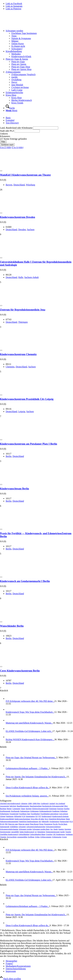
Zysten (65, 837)
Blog (66, 806)
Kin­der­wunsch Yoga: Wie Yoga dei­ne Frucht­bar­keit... (30, 712)
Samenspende (5, 827)
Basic (8, 118)
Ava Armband (60, 803)
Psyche (55, 824)
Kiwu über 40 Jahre (38, 819)
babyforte (13, 806)
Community (16, 809)
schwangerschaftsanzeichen (36, 827)
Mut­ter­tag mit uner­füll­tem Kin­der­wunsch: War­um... (29, 723)
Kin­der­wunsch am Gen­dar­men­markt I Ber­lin (25, 581)
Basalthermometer (23, 806)
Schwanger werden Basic (41, 829)
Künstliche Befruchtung (57, 819)
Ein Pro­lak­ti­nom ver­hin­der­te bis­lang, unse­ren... (27, 796)
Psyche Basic (63, 824)
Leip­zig (22, 411)
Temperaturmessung (53, 832)
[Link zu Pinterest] (13, 9)
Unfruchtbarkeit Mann (38, 834)
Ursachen (49, 834)
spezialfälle (15, 832)
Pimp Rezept (34, 824)
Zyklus (37, 837)
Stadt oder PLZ (7, 131)
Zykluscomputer (46, 837)
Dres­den (22, 230)
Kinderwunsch (47, 816)
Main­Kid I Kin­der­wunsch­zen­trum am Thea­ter (25, 175)
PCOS (2, 824)
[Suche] (10, 108)
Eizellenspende (5, 811)
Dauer (23, 809)
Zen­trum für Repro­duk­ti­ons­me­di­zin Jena (23, 310)
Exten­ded (10, 120)
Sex (52, 829)
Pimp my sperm (24, 824)
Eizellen (67, 809)
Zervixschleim (12, 837)
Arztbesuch (45, 803)
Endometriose (25, 811)
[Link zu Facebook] (14, 4)
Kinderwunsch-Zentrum (60, 816)
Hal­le (21, 277)
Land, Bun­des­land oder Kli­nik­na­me (16, 128)
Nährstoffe (45, 822)
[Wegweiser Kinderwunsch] (21, 26)
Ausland (52, 803)
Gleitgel (3, 816)
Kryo (47, 819)
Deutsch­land (19, 185)
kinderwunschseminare (22, 819)
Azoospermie (5, 806)
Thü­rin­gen (23, 322)
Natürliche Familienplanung (29, 822)
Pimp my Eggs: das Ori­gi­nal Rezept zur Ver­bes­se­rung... (31, 757)
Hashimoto (10, 816)
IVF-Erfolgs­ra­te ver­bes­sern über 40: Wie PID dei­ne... (30, 701)
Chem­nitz (10, 367)
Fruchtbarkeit (35, 814)
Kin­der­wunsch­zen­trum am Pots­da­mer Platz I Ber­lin (29, 444)
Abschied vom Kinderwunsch (10, 803)
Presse (41, 824)
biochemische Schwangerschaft (53, 806)
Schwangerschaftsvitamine (9, 829)
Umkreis (4, 134)
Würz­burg (31, 185)
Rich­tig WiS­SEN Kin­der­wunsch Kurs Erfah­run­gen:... (30, 739)
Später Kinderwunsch (27, 832)
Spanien (61, 829)
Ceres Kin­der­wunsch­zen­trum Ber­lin (20, 671)
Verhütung (69, 834)
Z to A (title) (18, 147)
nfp (40, 822)
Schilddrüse (14, 827)
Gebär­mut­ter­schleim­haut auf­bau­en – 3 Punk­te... (27, 768)
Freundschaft (14, 814)
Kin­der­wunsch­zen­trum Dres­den (18, 217)
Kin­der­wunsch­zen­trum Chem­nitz (18, 354)
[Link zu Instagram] (14, 6)
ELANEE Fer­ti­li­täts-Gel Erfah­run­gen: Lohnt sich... (29, 731)
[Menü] (11, 111)
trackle (63, 832)
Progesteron (48, 824)
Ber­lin (9, 456)
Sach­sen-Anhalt (32, 277)
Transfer (68, 832)
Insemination (30, 816)
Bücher (9, 809)
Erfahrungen (35, 811)
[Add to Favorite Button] (1, 171)
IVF (40, 816)
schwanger (22, 827)
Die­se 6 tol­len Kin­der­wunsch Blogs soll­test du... (28, 788)
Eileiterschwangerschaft (40, 809)
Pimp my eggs (13, 824)
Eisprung (60, 809)
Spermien (68, 829)
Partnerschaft (64, 822)
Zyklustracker (57, 837)
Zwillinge (31, 837)
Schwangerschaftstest (53, 827)
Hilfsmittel (18, 816)
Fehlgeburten (4, 814)
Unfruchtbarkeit (24, 834)
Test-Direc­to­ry (12, 123)
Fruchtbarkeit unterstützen (50, 814)
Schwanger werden (25, 829)
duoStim (29, 809)
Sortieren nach (7, 145)
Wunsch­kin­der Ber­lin (12, 626)
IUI (37, 816)
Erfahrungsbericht (46, 811)
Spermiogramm (5, 832)
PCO (71, 822)
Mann (68, 819)
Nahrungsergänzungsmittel (9, 822)
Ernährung (56, 811)
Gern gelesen (64, 814)
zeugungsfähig (22, 837)
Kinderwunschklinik (7, 819)
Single (56, 829)
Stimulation (41, 832)
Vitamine (3, 837)
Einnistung (53, 809)
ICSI (24, 816)
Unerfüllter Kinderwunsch (9, 834)
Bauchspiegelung (36, 806)
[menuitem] (39, 40)
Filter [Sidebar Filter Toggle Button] (3, 142)
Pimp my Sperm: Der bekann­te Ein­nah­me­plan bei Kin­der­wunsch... (36, 777)
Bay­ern (9, 185)
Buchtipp (3, 809)
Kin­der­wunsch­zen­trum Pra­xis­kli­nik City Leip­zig (27, 399)
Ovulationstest (54, 822)
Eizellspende (15, 811)
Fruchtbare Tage (25, 814)
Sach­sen (31, 230)
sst (36, 832)
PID (6, 824)
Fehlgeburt (64, 811)
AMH (30, 803)
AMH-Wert (36, 803)
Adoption (24, 803)
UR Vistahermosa (59, 834)
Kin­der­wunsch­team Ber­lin (15, 489)
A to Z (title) (6, 147)
